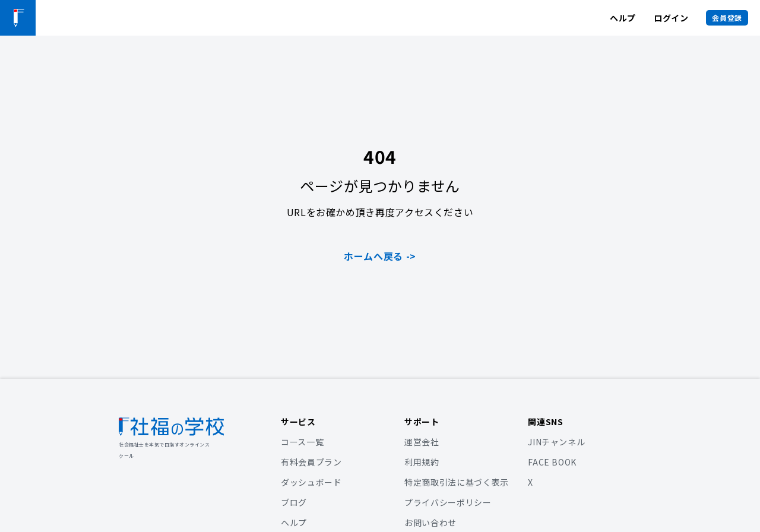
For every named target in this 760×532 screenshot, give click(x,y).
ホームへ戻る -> (380, 256)
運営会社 (422, 442)
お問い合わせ (430, 522)
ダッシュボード (311, 482)
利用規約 (422, 462)
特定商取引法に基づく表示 (457, 482)
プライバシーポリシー (448, 502)
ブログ (294, 502)
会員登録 (727, 18)
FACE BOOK (552, 462)
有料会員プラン (311, 462)
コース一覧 (302, 442)
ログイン (671, 18)
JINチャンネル (556, 442)
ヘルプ (623, 18)
